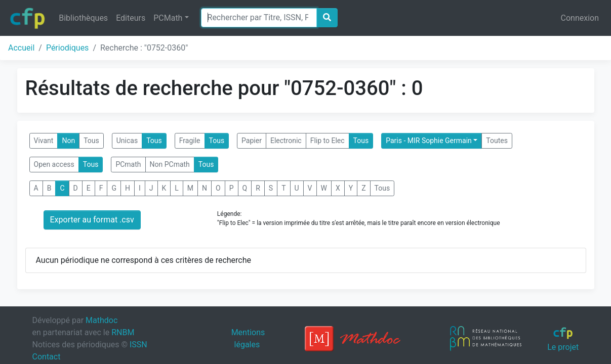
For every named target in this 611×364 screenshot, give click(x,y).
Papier (252, 141)
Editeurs (131, 18)
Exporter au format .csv (92, 220)
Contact (47, 357)
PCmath (128, 164)
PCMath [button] (168, 18)
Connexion (580, 18)
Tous (91, 141)
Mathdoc (101, 320)
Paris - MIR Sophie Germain (429, 141)
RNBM (123, 332)
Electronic (286, 141)
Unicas (127, 141)
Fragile (190, 141)
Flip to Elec (328, 141)
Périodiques (67, 48)
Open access (54, 164)
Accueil (21, 48)
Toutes (497, 141)
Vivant (44, 141)
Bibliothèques (83, 18)
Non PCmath (170, 164)
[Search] (259, 18)
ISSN (138, 345)
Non (68, 141)
